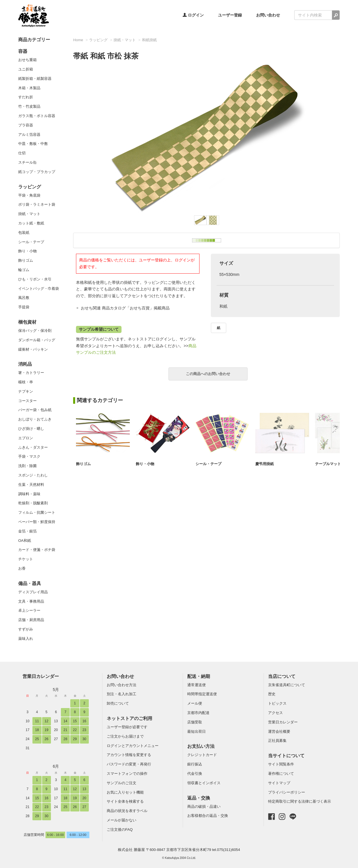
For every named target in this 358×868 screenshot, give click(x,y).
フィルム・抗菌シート (37, 512)
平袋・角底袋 (29, 195)
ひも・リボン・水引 (35, 279)
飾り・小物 (27, 251)
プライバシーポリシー (287, 792)
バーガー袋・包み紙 (35, 410)
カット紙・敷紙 (31, 223)
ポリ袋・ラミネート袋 (37, 204)
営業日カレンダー (41, 676)
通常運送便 (197, 685)
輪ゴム (24, 270)
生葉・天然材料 (31, 485)
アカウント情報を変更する (129, 755)
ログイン (193, 15)
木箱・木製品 (29, 88)
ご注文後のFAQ (120, 830)
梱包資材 (27, 322)
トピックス (277, 703)
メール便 (195, 703)
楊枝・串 (26, 382)
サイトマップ (279, 783)
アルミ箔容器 (29, 135)
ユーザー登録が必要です (127, 727)
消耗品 (25, 364)
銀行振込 (195, 764)
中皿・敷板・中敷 (33, 144)
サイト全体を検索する (125, 801)
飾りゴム (26, 260)
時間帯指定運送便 (202, 694)
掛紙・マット (29, 214)
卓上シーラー (29, 610)
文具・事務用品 (31, 601)
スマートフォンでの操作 (127, 774)
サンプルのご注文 (122, 783)
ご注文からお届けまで (125, 736)
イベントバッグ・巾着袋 (39, 289)
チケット (26, 559)
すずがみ (26, 629)
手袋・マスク (29, 456)
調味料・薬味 (29, 494)
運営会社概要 (279, 731)
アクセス (275, 713)
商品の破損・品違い (204, 806)
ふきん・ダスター (33, 447)
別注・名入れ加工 (122, 694)
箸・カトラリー (31, 373)
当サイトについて (286, 756)
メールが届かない (122, 820)
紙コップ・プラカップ (37, 172)
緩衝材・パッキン (33, 349)
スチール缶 (27, 162)
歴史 (272, 694)
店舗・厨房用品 (31, 620)
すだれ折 (26, 97)
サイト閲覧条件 (281, 764)
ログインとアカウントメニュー (133, 746)
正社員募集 (277, 741)
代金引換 (195, 774)
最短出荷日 (197, 731)
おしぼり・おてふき (35, 419)
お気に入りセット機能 (125, 792)
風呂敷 (24, 298)
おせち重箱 (27, 60)
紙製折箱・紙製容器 (35, 79)
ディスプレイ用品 (33, 592)
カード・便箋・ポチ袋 (37, 550)
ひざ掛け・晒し (31, 429)
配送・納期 (199, 676)
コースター (27, 401)
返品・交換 (199, 798)
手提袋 (24, 307)
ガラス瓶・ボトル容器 (37, 116)
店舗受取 (195, 722)
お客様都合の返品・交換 (208, 816)
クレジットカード (202, 755)
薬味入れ (26, 639)
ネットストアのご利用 (129, 718)
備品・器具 (30, 583)
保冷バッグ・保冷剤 (35, 331)
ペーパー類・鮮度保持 (37, 522)
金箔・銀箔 (27, 531)
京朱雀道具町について (287, 685)
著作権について (281, 774)
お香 (22, 568)
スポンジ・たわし (33, 475)
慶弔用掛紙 (265, 464)
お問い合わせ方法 (122, 685)
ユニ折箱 (26, 69)
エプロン (26, 438)
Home (78, 40)
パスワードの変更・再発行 (129, 764)
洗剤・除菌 (27, 466)
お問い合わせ (268, 15)
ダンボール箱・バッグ (37, 340)
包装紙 (24, 233)
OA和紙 (25, 541)
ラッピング (30, 187)
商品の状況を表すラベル (127, 811)
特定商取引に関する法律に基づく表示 (300, 801)
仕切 (22, 153)
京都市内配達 (198, 713)
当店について (282, 676)
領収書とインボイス (204, 783)
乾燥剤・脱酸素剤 (33, 503)
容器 (23, 51)
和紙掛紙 (149, 40)
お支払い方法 (201, 746)
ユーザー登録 (230, 15)
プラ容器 (26, 125)
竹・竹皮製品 (29, 106)
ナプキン (26, 391)
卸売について (118, 703)
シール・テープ (31, 242)
